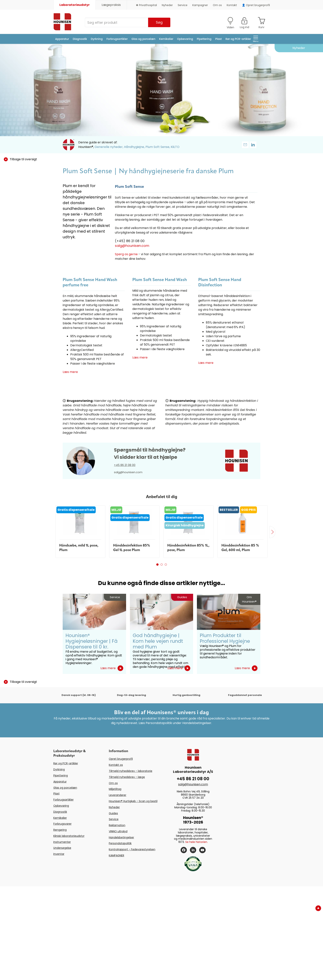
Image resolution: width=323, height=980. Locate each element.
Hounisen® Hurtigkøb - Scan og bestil (133, 801)
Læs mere (70, 372)
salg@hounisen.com (132, 246)
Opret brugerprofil (121, 759)
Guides (113, 813)
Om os (217, 5)
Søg (159, 22)
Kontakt (232, 5)
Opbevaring (185, 39)
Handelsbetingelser (121, 837)
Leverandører (118, 795)
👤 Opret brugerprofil (256, 5)
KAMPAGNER (116, 855)
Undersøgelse (62, 848)
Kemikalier (166, 39)
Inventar (59, 854)
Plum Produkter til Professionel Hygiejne (225, 638)
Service (183, 5)
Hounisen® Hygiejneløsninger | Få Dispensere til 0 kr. (92, 641)
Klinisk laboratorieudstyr (69, 836)
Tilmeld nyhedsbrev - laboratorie (131, 771)
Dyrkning (97, 39)
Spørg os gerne (126, 254)
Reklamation (117, 825)
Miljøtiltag (115, 789)
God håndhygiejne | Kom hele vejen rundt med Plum (158, 641)
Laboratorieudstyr (75, 5)
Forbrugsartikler (117, 39)
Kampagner (200, 5)
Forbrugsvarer (62, 824)
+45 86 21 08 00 (125, 465)
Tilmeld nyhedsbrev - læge (127, 777)
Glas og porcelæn (143, 39)
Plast (218, 39)
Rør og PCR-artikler (238, 39)
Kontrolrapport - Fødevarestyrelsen (132, 849)
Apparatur (62, 39)
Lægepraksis (111, 5)
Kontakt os (116, 765)
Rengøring (60, 830)
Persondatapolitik (120, 843)
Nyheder (167, 5)
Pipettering (204, 39)
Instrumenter (62, 842)
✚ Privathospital (146, 5)
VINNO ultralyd (118, 831)
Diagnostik (80, 39)
